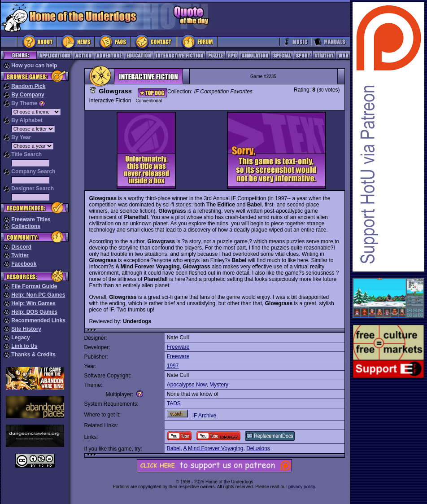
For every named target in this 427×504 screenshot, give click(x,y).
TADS (174, 403)
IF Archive (204, 416)
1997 (173, 366)
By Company (28, 95)
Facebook (24, 264)
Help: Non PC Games (38, 295)
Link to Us (24, 346)
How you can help (34, 66)
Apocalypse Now (187, 385)
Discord (21, 247)
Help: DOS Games (34, 312)
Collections (26, 226)
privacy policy (302, 487)
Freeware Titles (31, 219)
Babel (174, 448)
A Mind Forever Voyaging (213, 448)
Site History (26, 329)
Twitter (20, 255)
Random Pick (28, 86)
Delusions (258, 448)
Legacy (20, 337)
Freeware (178, 347)
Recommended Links (38, 320)
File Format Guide (34, 286)
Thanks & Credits (33, 355)
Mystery (219, 385)
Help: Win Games (33, 303)
